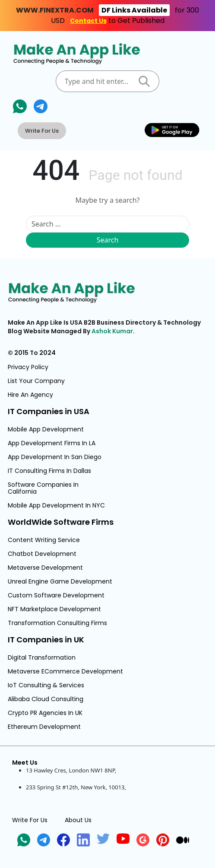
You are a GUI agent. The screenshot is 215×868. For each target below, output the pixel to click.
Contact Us (88, 21)
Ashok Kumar (112, 331)
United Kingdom (47, 779)
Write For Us (42, 131)
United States (44, 795)
